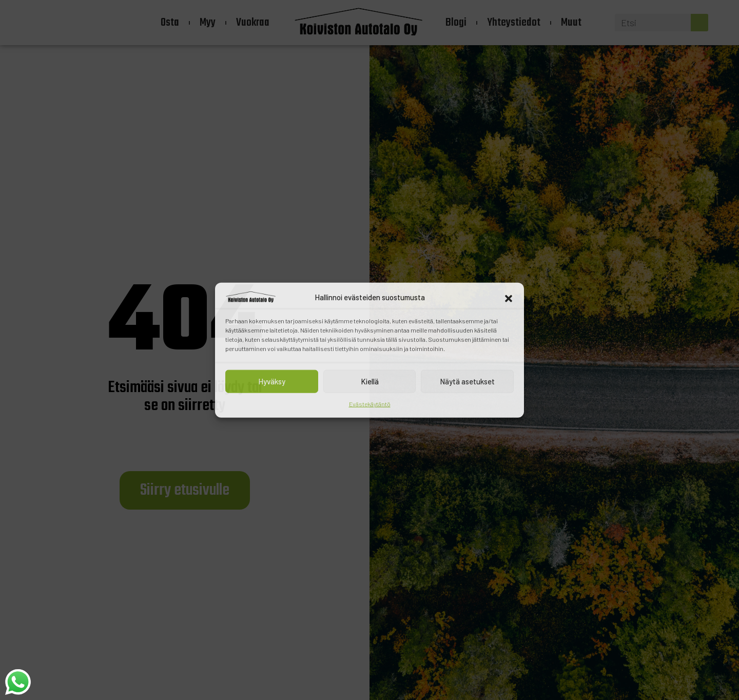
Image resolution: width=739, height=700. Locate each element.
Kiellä (370, 381)
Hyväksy (272, 381)
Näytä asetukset (467, 381)
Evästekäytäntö (370, 403)
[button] (509, 297)
